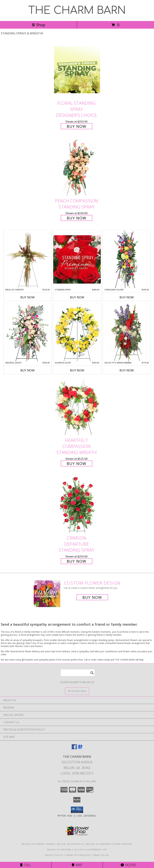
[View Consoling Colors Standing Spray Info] (127, 259)
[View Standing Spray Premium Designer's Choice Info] (77, 259)
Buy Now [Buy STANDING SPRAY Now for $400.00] (77, 297)
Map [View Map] (77, 865)
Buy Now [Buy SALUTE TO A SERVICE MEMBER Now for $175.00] (127, 370)
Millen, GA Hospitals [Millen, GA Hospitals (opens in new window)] (70, 844)
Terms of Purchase (78, 855)
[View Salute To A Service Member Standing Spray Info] (127, 332)
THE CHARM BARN (77, 11)
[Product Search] (78, 673)
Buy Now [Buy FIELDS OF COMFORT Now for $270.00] (27, 297)
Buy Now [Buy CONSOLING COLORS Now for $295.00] (127, 297)
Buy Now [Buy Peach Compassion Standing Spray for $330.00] (77, 218)
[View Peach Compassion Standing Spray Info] (77, 168)
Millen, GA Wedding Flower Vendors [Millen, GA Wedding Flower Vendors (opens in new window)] (109, 844)
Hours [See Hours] (128, 865)
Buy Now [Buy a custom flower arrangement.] (92, 597)
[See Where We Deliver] (77, 691)
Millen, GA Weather (59, 850)
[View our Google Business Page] (80, 748)
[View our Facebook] (74, 748)
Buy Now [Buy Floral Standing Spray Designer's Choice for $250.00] (77, 126)
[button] (77, 810)
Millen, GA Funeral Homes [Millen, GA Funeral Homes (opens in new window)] (38, 844)
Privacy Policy (54, 855)
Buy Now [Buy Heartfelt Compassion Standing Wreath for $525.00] (77, 463)
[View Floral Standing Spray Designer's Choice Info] (77, 70)
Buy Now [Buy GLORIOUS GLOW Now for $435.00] (77, 370)
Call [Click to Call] (26, 865)
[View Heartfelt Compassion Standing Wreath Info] (77, 407)
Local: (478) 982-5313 (77, 773)
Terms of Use (101, 855)
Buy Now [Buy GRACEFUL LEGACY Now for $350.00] (27, 370)
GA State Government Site (91, 850)
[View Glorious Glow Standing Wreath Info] (77, 332)
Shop (38, 25)
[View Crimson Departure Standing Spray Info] (77, 505)
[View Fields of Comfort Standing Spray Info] (27, 259)
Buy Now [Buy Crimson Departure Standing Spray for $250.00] (77, 561)
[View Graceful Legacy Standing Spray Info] (27, 332)
